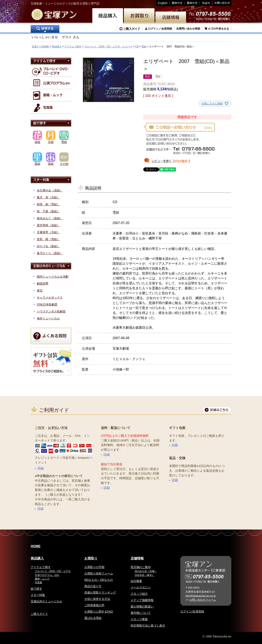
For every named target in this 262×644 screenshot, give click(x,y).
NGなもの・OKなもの (99, 580)
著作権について (141, 613)
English (163, 3)
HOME (36, 546)
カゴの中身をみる (218, 29)
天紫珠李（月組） (48, 232)
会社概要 (136, 581)
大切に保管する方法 (97, 599)
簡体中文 (192, 3)
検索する (45, 29)
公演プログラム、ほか (47, 575)
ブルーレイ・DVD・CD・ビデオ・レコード (108, 47)
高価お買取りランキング (100, 593)
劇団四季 (43, 284)
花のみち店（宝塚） (146, 571)
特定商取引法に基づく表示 (148, 626)
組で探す (36, 589)
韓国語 (206, 3)
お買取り (91, 558)
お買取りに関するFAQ (99, 612)
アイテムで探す (73, 47)
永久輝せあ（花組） (50, 190)
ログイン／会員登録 (160, 29)
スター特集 (38, 595)
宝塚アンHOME (40, 47)
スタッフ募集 (139, 619)
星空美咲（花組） (48, 225)
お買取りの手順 (94, 567)
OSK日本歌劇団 (47, 304)
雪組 (144, 47)
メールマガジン (141, 587)
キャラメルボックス (50, 297)
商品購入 (57, 47)
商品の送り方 (93, 586)
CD (137, 47)
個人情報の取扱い (142, 606)
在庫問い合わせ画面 (188, 29)
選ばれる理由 (93, 618)
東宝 (40, 291)
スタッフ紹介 (139, 594)
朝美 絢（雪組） (48, 204)
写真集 (38, 582)
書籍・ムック (42, 579)
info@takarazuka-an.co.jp (201, 596)
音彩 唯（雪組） (48, 239)
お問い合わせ (222, 3)
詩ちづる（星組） (48, 246)
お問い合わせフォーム (203, 600)
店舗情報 (137, 558)
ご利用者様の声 (94, 605)
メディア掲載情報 (142, 600)
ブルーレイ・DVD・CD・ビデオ (53, 571)
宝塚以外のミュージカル (46, 601)
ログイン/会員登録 (192, 611)
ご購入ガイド (132, 29)
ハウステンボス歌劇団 (51, 311)
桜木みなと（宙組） (50, 218)
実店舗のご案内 (141, 567)
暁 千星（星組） (48, 211)
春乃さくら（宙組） (50, 253)
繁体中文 (177, 3)
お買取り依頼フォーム (99, 573)
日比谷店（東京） (145, 575)
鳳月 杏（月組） (48, 197)
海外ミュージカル (48, 318)
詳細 (41, 468)
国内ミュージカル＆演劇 (53, 277)
